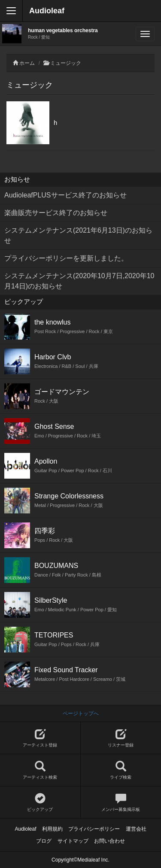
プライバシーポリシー (94, 829)
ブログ (44, 841)
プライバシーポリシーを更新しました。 (66, 258)
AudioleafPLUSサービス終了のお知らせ (65, 195)
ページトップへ (81, 713)
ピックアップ (40, 803)
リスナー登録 (121, 738)
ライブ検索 (121, 770)
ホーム (27, 63)
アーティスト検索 (40, 770)
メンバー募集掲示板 (121, 803)
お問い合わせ (109, 841)
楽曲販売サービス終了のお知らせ (56, 213)
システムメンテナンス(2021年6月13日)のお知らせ (78, 235)
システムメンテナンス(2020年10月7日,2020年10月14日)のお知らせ (79, 281)
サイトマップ (73, 841)
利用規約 (52, 829)
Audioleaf (47, 11)
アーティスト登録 (40, 738)
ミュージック (66, 63)
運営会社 (136, 829)
